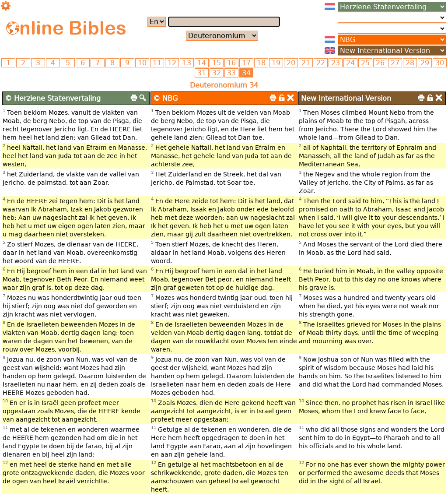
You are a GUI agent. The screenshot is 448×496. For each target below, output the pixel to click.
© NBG (165, 98)
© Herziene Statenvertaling (53, 98)
